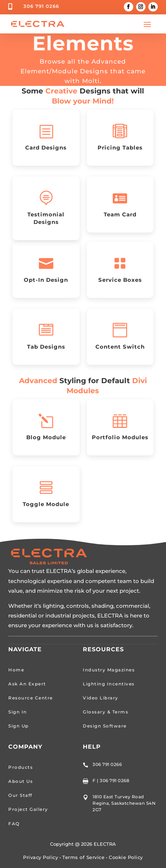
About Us (21, 781)
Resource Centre (31, 698)
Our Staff (20, 795)
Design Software (105, 726)
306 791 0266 (41, 6)
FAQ (14, 824)
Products (21, 767)
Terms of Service (83, 857)
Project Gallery (28, 809)
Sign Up (19, 726)
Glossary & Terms (106, 712)
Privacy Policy (41, 857)
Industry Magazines (109, 670)
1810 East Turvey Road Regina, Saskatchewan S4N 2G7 (124, 803)
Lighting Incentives (109, 684)
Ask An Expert (27, 684)
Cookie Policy (126, 857)
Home (16, 670)
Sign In (18, 712)
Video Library (101, 698)
